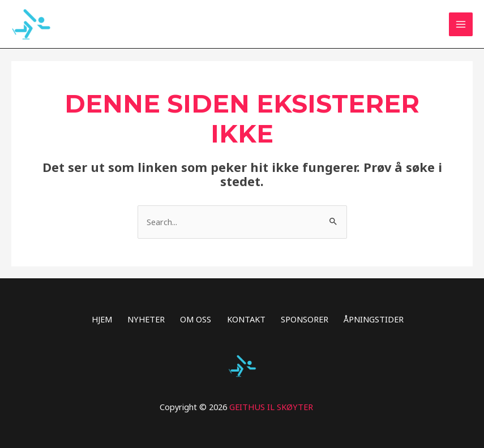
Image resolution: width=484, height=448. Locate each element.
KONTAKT (246, 319)
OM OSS (196, 319)
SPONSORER (305, 319)
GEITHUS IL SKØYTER (271, 407)
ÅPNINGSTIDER (374, 319)
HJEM (102, 319)
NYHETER (146, 319)
